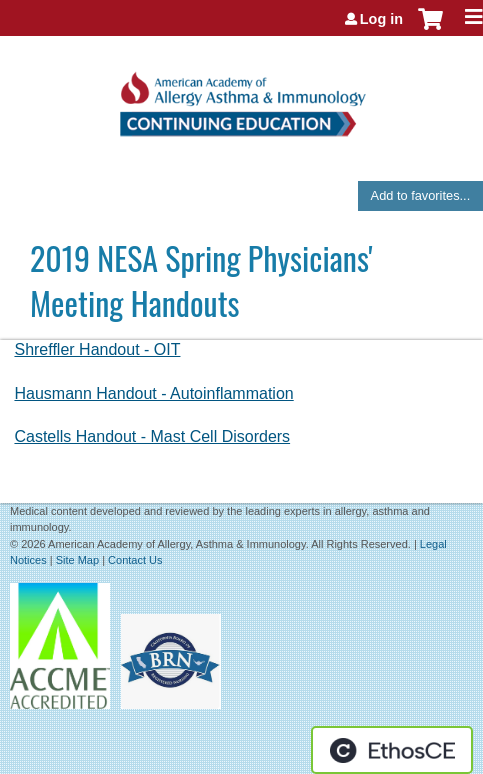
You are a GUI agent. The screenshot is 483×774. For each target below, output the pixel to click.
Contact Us (135, 560)
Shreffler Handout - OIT (97, 349)
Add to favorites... (421, 195)
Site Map (77, 560)
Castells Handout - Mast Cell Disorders (152, 436)
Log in (381, 19)
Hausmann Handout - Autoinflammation (153, 393)
